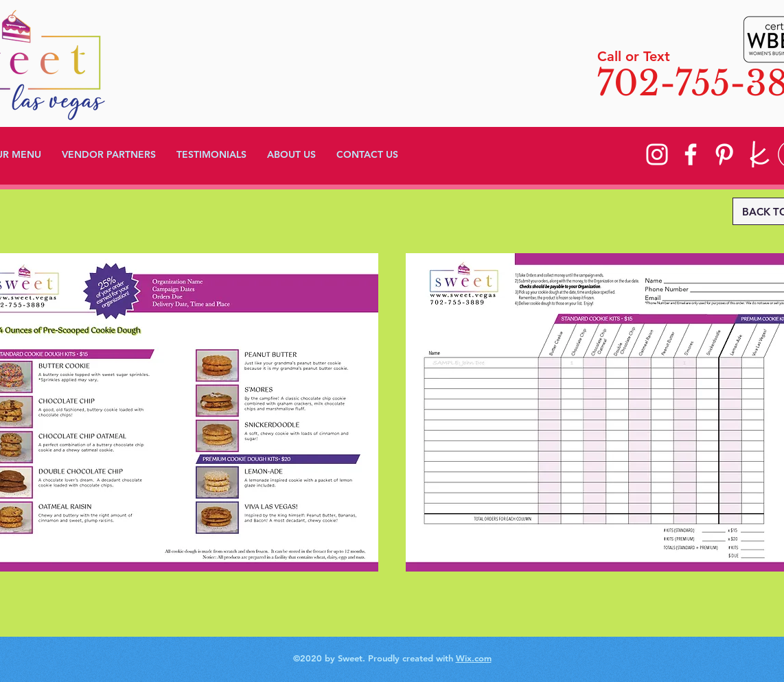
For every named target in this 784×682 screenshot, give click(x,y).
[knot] (758, 154)
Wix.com (474, 658)
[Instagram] (657, 154)
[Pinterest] (724, 154)
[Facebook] (691, 154)
